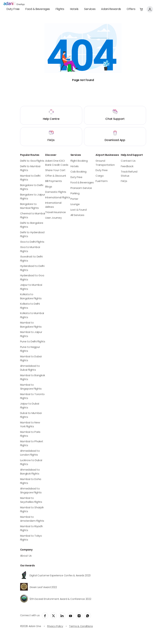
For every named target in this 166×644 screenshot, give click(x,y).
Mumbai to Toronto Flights (32, 397)
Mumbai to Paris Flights (30, 434)
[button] (141, 9)
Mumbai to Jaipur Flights (31, 334)
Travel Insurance (56, 213)
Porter (74, 199)
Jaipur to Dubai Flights (30, 406)
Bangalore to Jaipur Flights (33, 197)
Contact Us (128, 161)
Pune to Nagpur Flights (30, 349)
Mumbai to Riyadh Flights (31, 529)
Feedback (127, 167)
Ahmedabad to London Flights (30, 453)
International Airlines (53, 205)
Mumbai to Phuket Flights (32, 444)
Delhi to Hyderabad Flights (32, 235)
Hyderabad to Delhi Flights (32, 268)
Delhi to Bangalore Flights (32, 225)
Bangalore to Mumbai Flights (30, 206)
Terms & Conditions (81, 626)
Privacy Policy (55, 626)
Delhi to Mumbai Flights (30, 169)
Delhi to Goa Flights (32, 161)
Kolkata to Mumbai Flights (32, 316)
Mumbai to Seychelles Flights (31, 500)
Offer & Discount (56, 176)
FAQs (124, 181)
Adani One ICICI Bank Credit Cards (57, 163)
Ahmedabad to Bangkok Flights (30, 472)
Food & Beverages (38, 9)
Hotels (74, 9)
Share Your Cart (55, 170)
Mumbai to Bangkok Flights (33, 378)
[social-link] (45, 616)
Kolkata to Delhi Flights (30, 306)
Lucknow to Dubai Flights (31, 463)
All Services (77, 215)
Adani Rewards (111, 9)
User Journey (53, 218)
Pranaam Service (81, 188)
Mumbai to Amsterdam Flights (32, 519)
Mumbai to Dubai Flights (31, 359)
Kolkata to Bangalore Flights (31, 297)
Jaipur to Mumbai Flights (31, 287)
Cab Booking (78, 172)
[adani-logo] (14, 4)
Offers (131, 9)
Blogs (49, 187)
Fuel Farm (102, 181)
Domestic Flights (56, 192)
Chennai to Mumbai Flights (33, 216)
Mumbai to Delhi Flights (30, 178)
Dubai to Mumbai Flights (31, 415)
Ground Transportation (105, 163)
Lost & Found (79, 210)
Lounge (75, 204)
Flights (60, 9)
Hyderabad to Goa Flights (32, 278)
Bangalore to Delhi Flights (32, 187)
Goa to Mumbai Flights (30, 249)
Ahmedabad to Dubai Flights (30, 368)
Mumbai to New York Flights (30, 425)
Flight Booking (79, 161)
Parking (75, 194)
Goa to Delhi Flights (32, 242)
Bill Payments (54, 181)
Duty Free (13, 9)
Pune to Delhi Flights (33, 342)
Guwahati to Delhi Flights (31, 259)
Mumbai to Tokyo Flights (31, 538)
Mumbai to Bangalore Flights (31, 325)
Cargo (100, 176)
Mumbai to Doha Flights (31, 481)
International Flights (58, 198)
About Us (26, 556)
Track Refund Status (129, 174)
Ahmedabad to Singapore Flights (31, 491)
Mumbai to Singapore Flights (31, 387)
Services (90, 9)
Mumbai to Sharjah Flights (32, 510)
